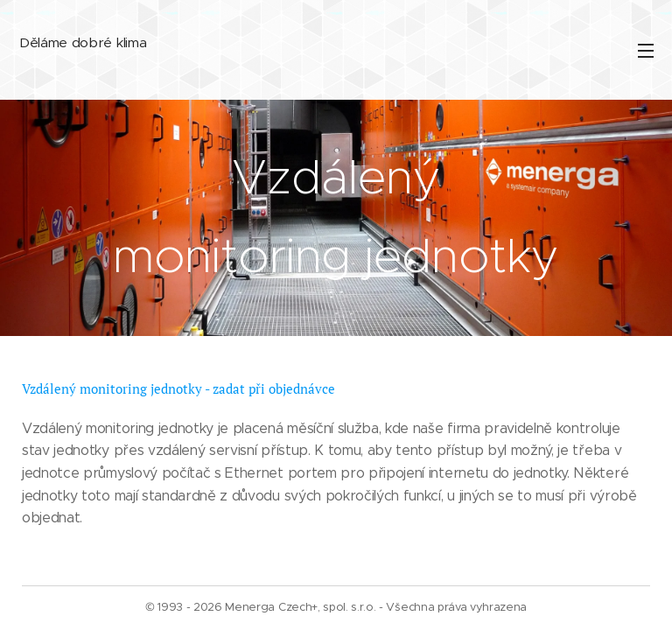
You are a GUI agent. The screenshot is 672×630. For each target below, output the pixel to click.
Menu (646, 51)
